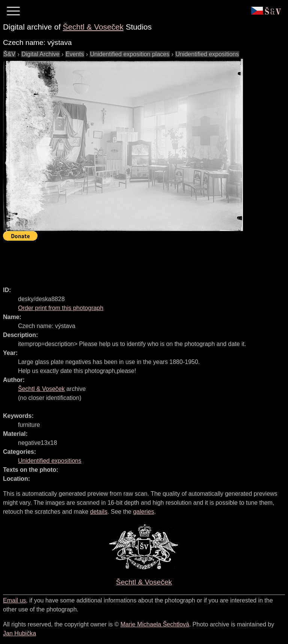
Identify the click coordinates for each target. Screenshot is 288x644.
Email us (14, 600)
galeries (144, 512)
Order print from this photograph (61, 308)
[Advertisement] (139, 260)
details (99, 512)
